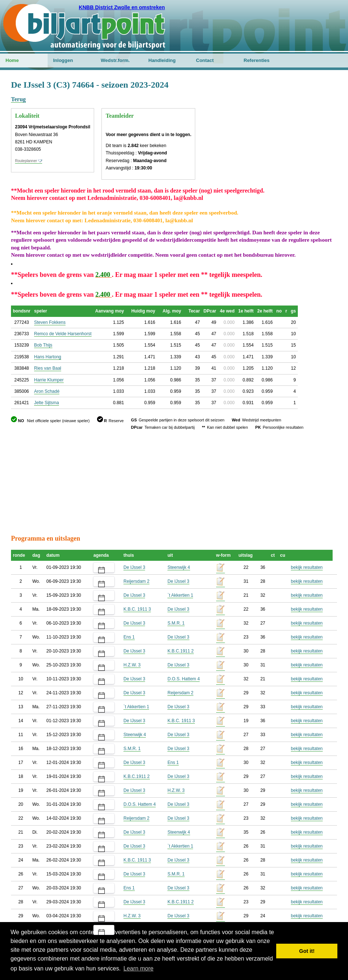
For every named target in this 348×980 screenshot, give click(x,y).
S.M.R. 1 (176, 623)
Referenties (257, 60)
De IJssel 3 (134, 567)
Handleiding (162, 60)
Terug (18, 99)
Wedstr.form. (115, 60)
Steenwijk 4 (179, 567)
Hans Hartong (48, 357)
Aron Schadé (47, 391)
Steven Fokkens (50, 322)
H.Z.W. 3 (132, 665)
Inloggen (63, 60)
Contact (205, 60)
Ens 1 (129, 637)
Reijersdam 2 (136, 581)
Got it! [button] (307, 951)
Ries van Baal (48, 368)
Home (12, 60)
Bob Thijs (43, 345)
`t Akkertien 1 (180, 595)
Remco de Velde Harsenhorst (63, 334)
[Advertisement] (293, 116)
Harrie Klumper (49, 380)
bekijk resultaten (307, 567)
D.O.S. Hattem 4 (184, 679)
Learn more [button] (138, 968)
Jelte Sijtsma (47, 403)
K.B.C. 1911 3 (137, 609)
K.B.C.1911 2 (180, 651)
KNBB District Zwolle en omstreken (122, 7)
